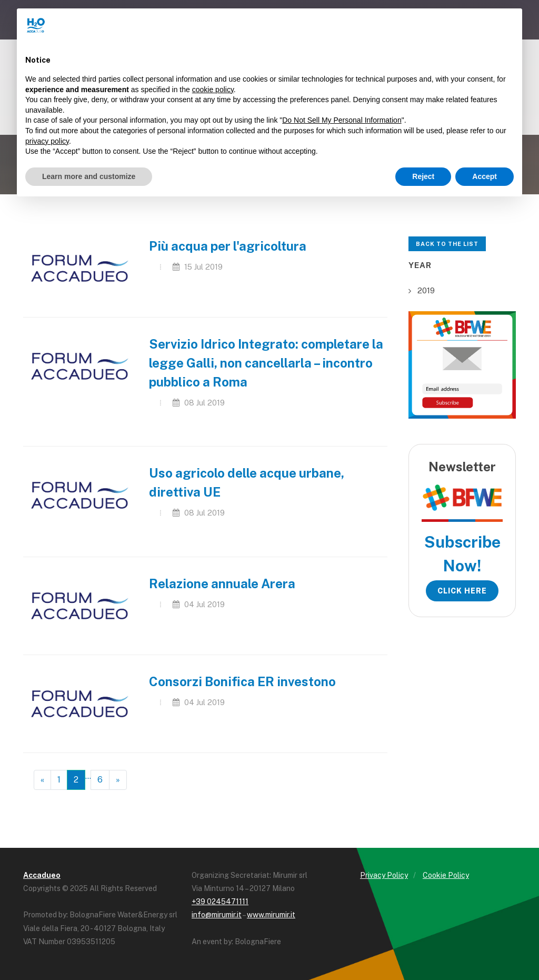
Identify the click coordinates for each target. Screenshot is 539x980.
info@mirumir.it (217, 915)
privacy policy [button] (47, 141)
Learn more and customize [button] (89, 176)
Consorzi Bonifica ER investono (242, 681)
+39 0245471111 (220, 902)
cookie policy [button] (213, 90)
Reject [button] (423, 176)
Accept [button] (485, 176)
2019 (426, 290)
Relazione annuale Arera (222, 583)
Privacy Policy (384, 875)
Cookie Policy (446, 875)
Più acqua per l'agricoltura (228, 246)
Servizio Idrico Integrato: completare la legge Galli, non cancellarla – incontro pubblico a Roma (266, 363)
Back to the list (447, 244)
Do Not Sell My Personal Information (342, 120)
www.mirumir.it (271, 915)
